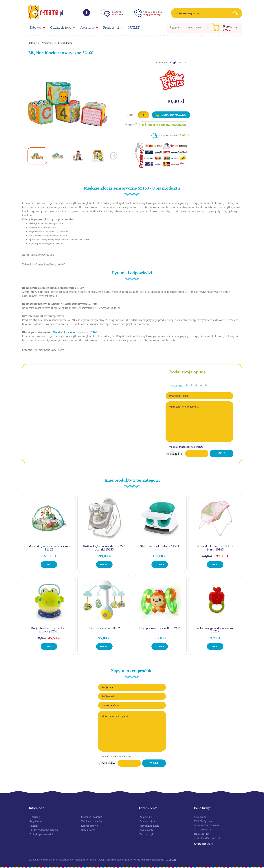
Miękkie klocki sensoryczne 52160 (75, 332)
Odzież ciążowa (61, 27)
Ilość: (130, 115)
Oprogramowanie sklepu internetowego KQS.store (125, 860)
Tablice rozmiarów (92, 821)
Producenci (111, 27)
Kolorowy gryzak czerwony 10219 (215, 630)
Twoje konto (147, 830)
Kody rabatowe (89, 826)
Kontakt (34, 826)
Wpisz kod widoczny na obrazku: (186, 447)
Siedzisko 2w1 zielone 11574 (160, 546)
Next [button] (114, 156)
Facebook (87, 13)
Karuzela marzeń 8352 (104, 628)
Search (237, 13)
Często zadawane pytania (44, 830)
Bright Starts (65, 43)
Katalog (33, 43)
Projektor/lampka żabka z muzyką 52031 (49, 630)
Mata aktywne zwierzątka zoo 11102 (49, 548)
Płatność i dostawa (92, 817)
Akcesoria (87, 27)
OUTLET (134, 27)
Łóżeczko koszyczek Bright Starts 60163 (215, 548)
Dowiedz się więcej (204, 844)
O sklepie (35, 817)
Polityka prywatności (41, 834)
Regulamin (36, 821)
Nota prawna (88, 830)
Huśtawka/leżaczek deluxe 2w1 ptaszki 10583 (104, 548)
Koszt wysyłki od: (174, 135)
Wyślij (221, 453)
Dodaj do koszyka (174, 115)
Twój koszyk (146, 834)
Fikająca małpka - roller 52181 (160, 628)
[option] (68, 102)
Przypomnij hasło (149, 826)
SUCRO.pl (171, 860)
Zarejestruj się (193, 27)
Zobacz (49, 565)
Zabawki (35, 27)
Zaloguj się (173, 27)
